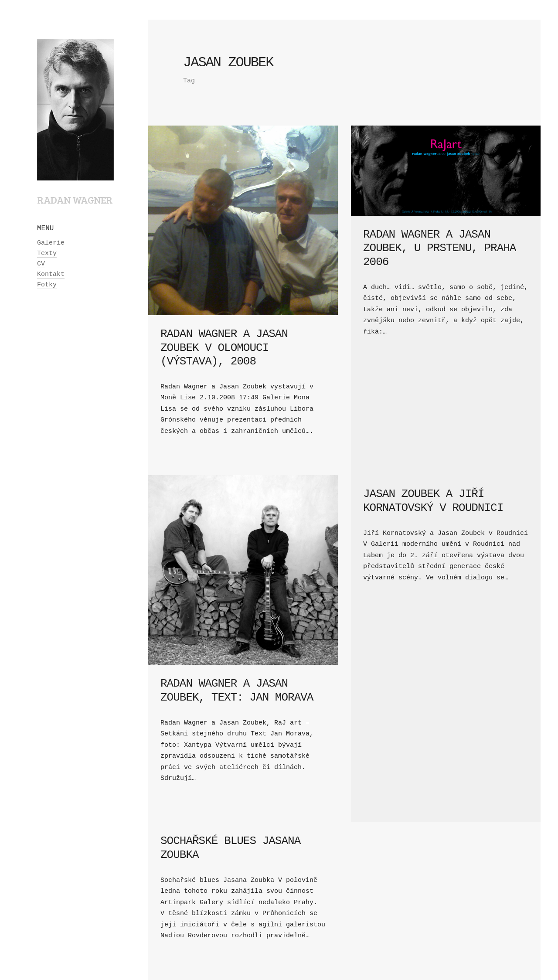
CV (41, 264)
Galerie (51, 243)
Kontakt (51, 274)
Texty (47, 254)
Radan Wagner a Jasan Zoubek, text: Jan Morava (237, 690)
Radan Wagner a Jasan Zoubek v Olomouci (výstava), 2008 (224, 347)
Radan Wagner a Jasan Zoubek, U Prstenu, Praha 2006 (439, 248)
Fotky (47, 285)
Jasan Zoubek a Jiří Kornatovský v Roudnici (433, 501)
